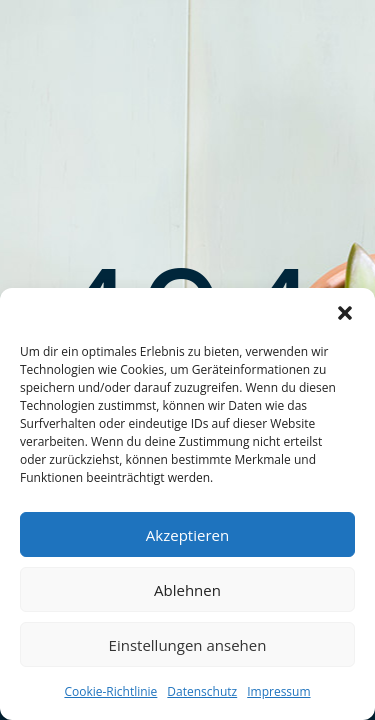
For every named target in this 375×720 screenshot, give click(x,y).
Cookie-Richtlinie (110, 691)
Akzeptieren (187, 535)
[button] (345, 313)
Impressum (278, 691)
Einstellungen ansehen (188, 645)
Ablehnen (187, 590)
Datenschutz (202, 691)
